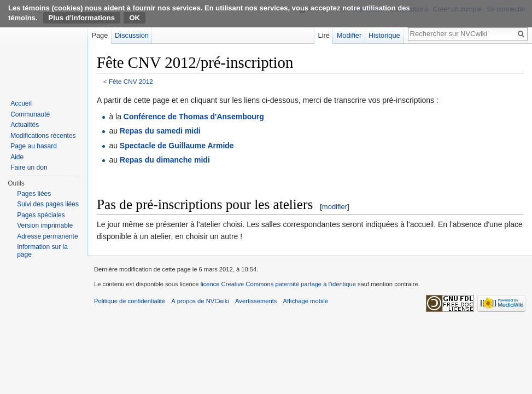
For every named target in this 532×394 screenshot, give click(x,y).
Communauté (30, 114)
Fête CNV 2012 (131, 81)
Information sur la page (42, 251)
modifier (335, 207)
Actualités (25, 125)
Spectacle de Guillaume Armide (177, 146)
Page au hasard (34, 146)
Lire (324, 35)
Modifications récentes (43, 136)
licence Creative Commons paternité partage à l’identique (278, 284)
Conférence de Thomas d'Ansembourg (194, 117)
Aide (17, 157)
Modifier (349, 35)
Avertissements (256, 301)
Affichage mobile (306, 301)
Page (100, 35)
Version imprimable (45, 225)
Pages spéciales (41, 215)
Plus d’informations (82, 18)
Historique (384, 35)
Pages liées (34, 194)
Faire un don (29, 167)
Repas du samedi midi (160, 131)
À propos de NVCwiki (200, 301)
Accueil (21, 103)
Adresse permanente (47, 236)
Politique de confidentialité (130, 301)
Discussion (132, 35)
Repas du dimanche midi (165, 160)
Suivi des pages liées (48, 204)
